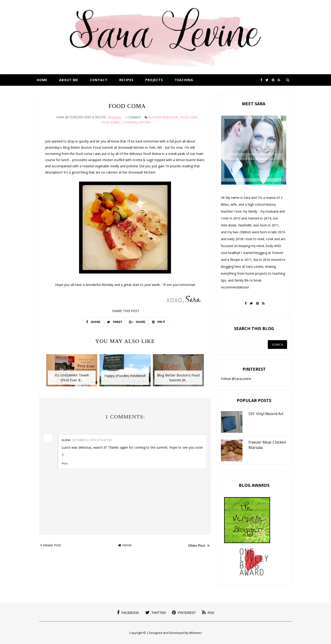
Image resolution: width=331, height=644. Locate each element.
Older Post (199, 545)
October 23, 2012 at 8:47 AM (92, 440)
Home (42, 80)
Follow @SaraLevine (236, 379)
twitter (156, 613)
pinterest (184, 613)
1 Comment (133, 117)
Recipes (126, 80)
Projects (154, 80)
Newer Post (51, 545)
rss (208, 613)
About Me (69, 80)
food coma (189, 117)
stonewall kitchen (137, 122)
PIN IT (158, 322)
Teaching (184, 80)
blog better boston (163, 117)
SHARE (93, 322)
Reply (65, 463)
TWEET (115, 322)
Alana (66, 440)
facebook (128, 613)
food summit (111, 122)
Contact (99, 80)
